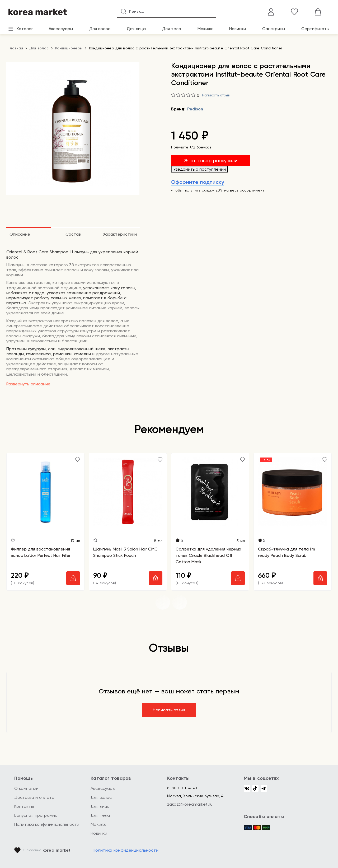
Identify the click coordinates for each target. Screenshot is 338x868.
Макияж (205, 29)
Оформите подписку (198, 182)
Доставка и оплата (34, 797)
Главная (16, 48)
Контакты (24, 806)
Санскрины (274, 29)
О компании (27, 788)
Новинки (238, 29)
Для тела (172, 29)
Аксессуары (61, 29)
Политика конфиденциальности (47, 824)
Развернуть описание (28, 384)
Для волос (100, 29)
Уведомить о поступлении (199, 169)
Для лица (136, 29)
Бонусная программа (36, 815)
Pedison (195, 109)
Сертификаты (315, 29)
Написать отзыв (216, 95)
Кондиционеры (69, 48)
